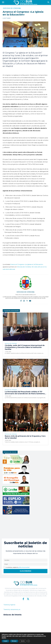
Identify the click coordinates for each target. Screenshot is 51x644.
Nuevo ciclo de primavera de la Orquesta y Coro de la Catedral (25, 437)
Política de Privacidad (33, 641)
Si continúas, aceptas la (16, 567)
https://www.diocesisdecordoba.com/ (26, 295)
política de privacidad (24, 567)
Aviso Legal (42, 641)
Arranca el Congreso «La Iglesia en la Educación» (27, 264)
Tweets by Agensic (9, 605)
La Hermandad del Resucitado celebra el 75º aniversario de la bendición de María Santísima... (25, 393)
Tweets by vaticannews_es (12, 609)
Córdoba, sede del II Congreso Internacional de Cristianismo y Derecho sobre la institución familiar (25, 347)
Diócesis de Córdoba (12, 8)
